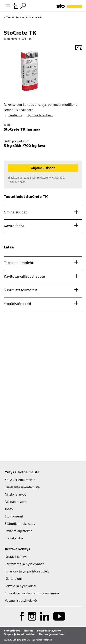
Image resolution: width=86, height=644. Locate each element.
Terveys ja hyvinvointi (20, 586)
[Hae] (23, 6)
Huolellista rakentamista (22, 487)
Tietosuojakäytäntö (49, 631)
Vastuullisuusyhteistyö (21, 601)
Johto (9, 509)
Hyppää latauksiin (37, 115)
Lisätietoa (13, 115)
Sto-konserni (14, 517)
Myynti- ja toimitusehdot (19, 635)
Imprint (28, 631)
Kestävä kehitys (17, 549)
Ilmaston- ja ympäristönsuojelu (27, 572)
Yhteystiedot (12, 631)
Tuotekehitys (14, 539)
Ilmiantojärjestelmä (19, 531)
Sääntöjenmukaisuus (20, 524)
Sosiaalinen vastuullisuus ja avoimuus (32, 594)
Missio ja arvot (15, 495)
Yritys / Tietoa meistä (22, 472)
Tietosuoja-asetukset (52, 635)
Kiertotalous (14, 579)
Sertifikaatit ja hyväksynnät (24, 564)
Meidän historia (16, 502)
